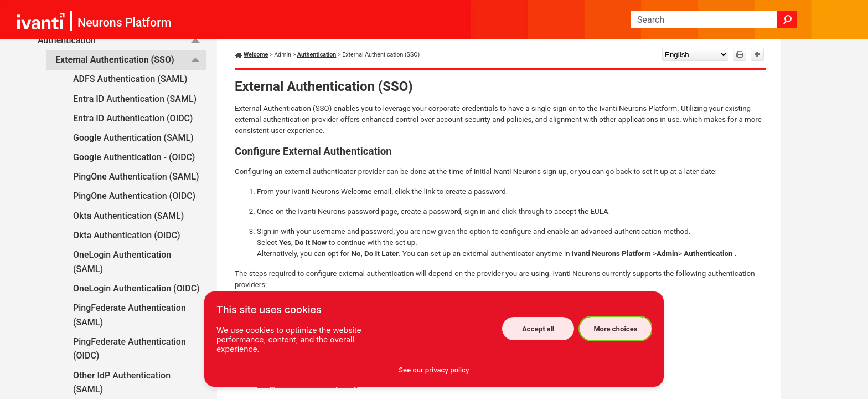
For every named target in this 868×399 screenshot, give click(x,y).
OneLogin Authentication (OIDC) (136, 288)
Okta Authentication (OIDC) (127, 235)
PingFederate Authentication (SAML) (130, 315)
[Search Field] (714, 19)
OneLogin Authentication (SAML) (122, 262)
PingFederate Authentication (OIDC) (130, 349)
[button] (787, 19)
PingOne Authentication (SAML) (136, 177)
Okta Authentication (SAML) (128, 216)
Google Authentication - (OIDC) (134, 157)
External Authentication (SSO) (131, 60)
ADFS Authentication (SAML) (130, 79)
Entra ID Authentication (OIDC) (133, 118)
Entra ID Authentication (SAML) (135, 99)
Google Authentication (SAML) (133, 138)
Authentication (317, 55)
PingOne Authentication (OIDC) (134, 196)
